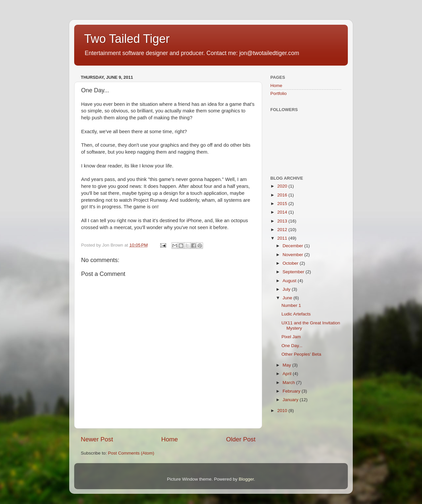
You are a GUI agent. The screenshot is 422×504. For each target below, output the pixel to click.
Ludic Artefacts (296, 314)
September (294, 272)
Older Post (241, 439)
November (293, 255)
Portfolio (279, 93)
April (288, 374)
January (291, 400)
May (287, 365)
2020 (283, 186)
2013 (283, 221)
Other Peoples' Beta (301, 354)
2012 (283, 230)
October (291, 263)
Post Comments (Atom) (131, 453)
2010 (283, 411)
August (290, 281)
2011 (283, 238)
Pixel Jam (291, 337)
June (288, 298)
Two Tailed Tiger (127, 39)
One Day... (292, 346)
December (293, 246)
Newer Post (97, 439)
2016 (283, 195)
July (287, 289)
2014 (283, 212)
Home (169, 439)
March (289, 383)
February (292, 391)
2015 (283, 204)
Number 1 (291, 305)
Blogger (246, 479)
